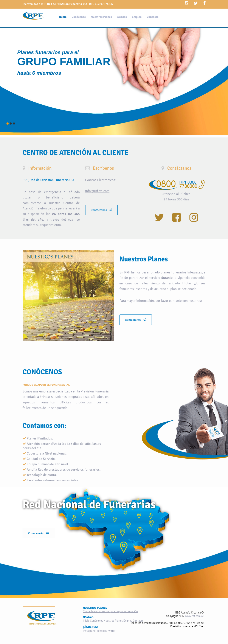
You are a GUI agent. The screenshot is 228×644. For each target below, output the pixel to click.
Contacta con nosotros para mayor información (110, 611)
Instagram (89, 631)
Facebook (101, 631)
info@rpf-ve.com (97, 191)
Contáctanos (102, 210)
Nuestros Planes (101, 17)
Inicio (63, 17)
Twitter (111, 631)
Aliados (122, 17)
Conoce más (39, 533)
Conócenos (79, 17)
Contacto (153, 17)
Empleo (137, 17)
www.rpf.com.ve (194, 616)
